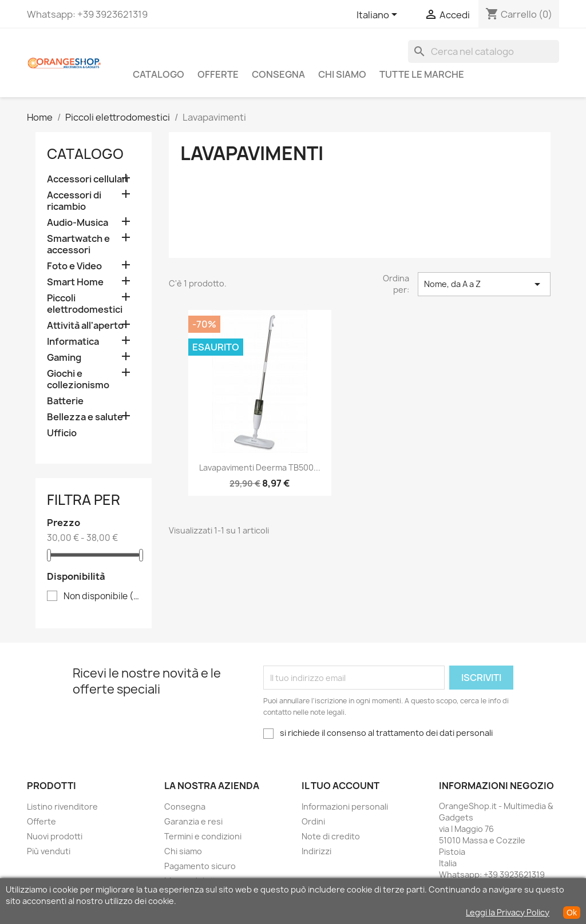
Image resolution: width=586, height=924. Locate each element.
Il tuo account (340, 786)
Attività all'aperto (85, 326)
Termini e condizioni (203, 836)
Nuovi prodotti (55, 836)
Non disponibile (102, 596)
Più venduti (49, 851)
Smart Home (75, 282)
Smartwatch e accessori (78, 244)
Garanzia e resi (193, 821)
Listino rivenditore (62, 806)
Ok (572, 913)
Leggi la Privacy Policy (508, 912)
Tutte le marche (422, 74)
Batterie (65, 401)
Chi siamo (342, 74)
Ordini (313, 821)
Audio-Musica (78, 223)
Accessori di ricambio (74, 201)
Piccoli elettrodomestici (85, 304)
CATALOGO (159, 74)
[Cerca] (484, 51)
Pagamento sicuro (200, 866)
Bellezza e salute (85, 417)
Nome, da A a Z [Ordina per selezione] (484, 284)
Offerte (218, 74)
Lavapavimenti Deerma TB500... (260, 467)
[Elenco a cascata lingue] (379, 15)
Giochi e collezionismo (78, 379)
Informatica (73, 342)
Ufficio (62, 433)
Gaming (64, 358)
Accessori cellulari (88, 179)
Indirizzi (316, 851)
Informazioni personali (345, 806)
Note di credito (331, 836)
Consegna (278, 74)
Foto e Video (74, 266)
